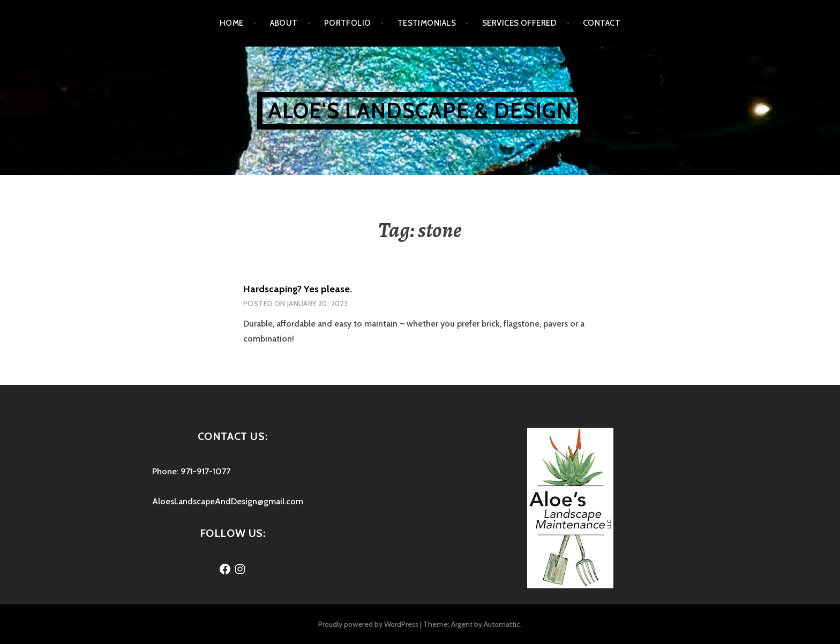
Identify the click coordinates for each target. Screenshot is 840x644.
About (284, 23)
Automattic (502, 624)
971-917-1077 (205, 471)
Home (232, 23)
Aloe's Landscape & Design (420, 111)
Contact (602, 23)
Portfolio (348, 23)
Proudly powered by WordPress (368, 624)
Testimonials (427, 23)
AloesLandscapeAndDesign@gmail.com (228, 501)
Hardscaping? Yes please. (298, 289)
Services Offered (519, 23)
